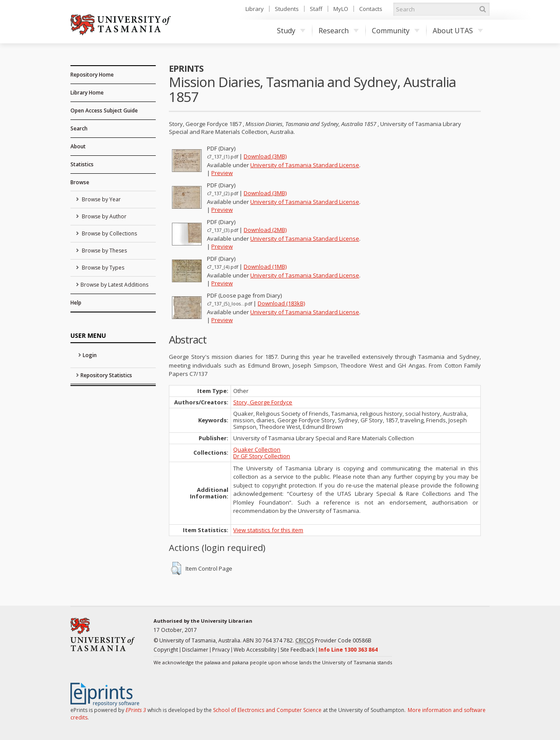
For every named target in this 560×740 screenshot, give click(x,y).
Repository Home (92, 75)
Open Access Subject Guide (104, 110)
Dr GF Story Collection (262, 456)
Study (291, 31)
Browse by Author (103, 216)
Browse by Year (101, 199)
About (78, 146)
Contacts (371, 9)
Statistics (82, 164)
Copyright (166, 650)
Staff (316, 9)
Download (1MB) (265, 267)
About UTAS (458, 31)
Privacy (221, 650)
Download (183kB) (281, 303)
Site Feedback (297, 650)
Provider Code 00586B (333, 641)
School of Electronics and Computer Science (267, 710)
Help (76, 303)
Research (339, 31)
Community (396, 31)
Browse (80, 182)
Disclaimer (195, 650)
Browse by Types (102, 268)
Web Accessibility (255, 650)
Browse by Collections (109, 233)
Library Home (87, 93)
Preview (222, 173)
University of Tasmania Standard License (305, 165)
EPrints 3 (136, 710)
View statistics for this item (268, 530)
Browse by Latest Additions (114, 285)
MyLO (341, 9)
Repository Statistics (106, 375)
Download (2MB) (265, 230)
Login (90, 355)
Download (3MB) (265, 156)
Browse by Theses (104, 251)
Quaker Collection (257, 449)
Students (287, 9)
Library (255, 9)
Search (79, 128)
